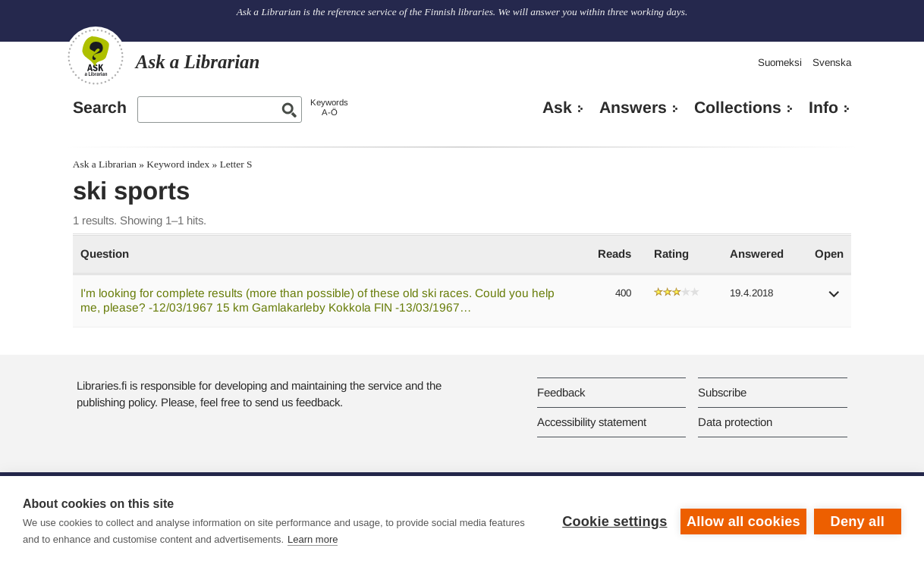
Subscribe (722, 392)
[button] (834, 299)
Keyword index (178, 164)
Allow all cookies (743, 522)
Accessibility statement (592, 422)
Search (100, 108)
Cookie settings (614, 522)
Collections (738, 108)
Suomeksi (780, 63)
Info (823, 108)
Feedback (561, 392)
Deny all (858, 522)
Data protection (735, 422)
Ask (557, 108)
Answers (633, 108)
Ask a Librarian (105, 164)
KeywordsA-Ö (329, 107)
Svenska (832, 63)
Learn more (313, 539)
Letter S (236, 164)
